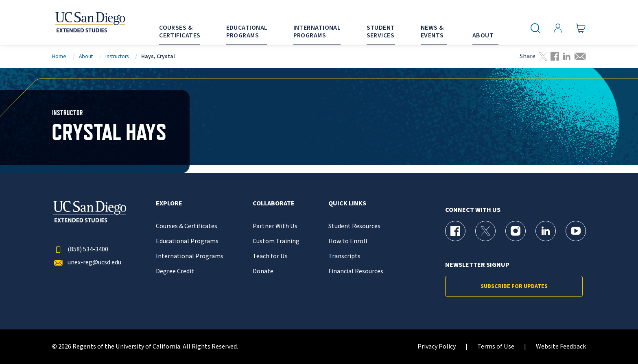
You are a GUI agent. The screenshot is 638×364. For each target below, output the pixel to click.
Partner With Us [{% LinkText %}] (275, 226)
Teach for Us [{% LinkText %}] (270, 256)
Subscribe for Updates (514, 286)
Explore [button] (169, 204)
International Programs (190, 256)
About (86, 56)
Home (59, 56)
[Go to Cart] (581, 28)
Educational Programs (187, 241)
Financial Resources (356, 271)
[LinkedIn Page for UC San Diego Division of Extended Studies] (546, 231)
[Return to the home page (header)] (90, 22)
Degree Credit (175, 271)
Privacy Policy (437, 347)
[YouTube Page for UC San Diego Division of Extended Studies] (576, 231)
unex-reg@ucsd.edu (87, 263)
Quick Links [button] (347, 204)
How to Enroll (348, 241)
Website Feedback (561, 347)
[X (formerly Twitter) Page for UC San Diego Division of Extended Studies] (485, 231)
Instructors (117, 56)
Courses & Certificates (187, 226)
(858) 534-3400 (80, 250)
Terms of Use (496, 347)
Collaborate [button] (274, 204)
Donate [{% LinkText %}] (263, 271)
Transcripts (344, 256)
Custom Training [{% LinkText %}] (276, 241)
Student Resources (354, 226)
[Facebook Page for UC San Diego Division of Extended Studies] (455, 231)
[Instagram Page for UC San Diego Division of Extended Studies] (516, 231)
